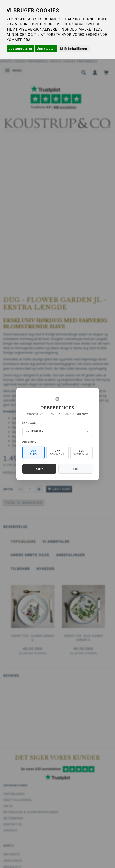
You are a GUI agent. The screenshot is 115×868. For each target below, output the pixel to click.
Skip (75, 469)
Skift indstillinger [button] (74, 49)
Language (29, 423)
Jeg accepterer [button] (20, 49)
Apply (39, 469)
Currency (29, 442)
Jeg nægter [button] (46, 49)
